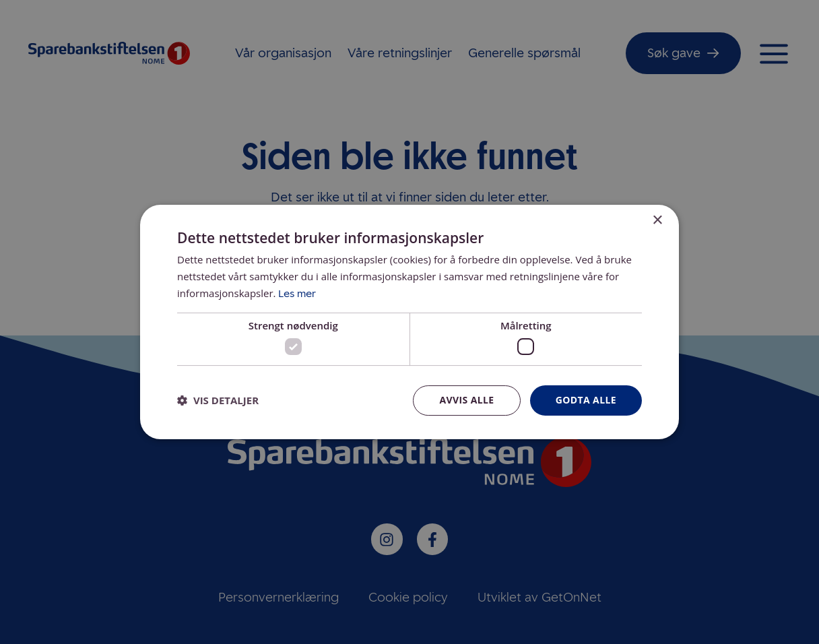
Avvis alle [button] (466, 400)
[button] (218, 401)
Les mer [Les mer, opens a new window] (297, 294)
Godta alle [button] (586, 400)
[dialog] (409, 322)
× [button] (657, 221)
